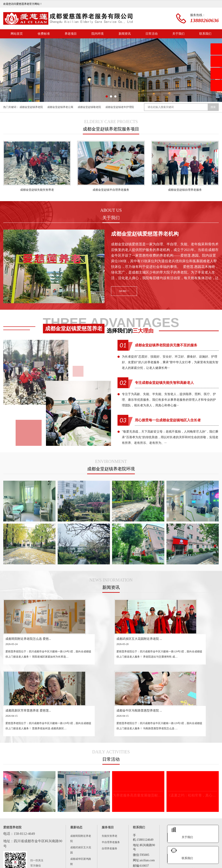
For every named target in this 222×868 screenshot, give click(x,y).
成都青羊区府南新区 (81, 819)
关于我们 (178, 34)
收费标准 (44, 34)
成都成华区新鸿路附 (81, 796)
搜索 (213, 107)
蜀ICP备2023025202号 (88, 865)
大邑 (85, 851)
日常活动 (152, 34)
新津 (76, 851)
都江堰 (153, 851)
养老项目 (71, 34)
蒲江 (103, 851)
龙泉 (21, 851)
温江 (49, 851)
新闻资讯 (125, 34)
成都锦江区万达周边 (81, 807)
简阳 (31, 851)
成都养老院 (14, 847)
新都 (40, 851)
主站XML (106, 865)
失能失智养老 (109, 770)
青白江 (141, 851)
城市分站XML (120, 865)
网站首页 (17, 34)
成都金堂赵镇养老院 (31, 107)
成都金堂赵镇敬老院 (89, 107)
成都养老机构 (34, 847)
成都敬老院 (78, 847)
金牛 (207, 847)
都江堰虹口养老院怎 (81, 830)
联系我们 (205, 34)
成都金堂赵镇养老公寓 (60, 107)
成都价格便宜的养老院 (103, 847)
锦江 (188, 847)
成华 (12, 851)
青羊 (198, 847)
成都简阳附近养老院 (81, 773)
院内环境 (98, 34)
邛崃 (113, 851)
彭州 (131, 851)
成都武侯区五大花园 (81, 784)
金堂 (94, 851)
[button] (107, 96)
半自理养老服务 (111, 777)
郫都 (67, 851)
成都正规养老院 (56, 847)
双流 (58, 851)
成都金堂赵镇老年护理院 (120, 107)
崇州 (122, 851)
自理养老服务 (109, 783)
